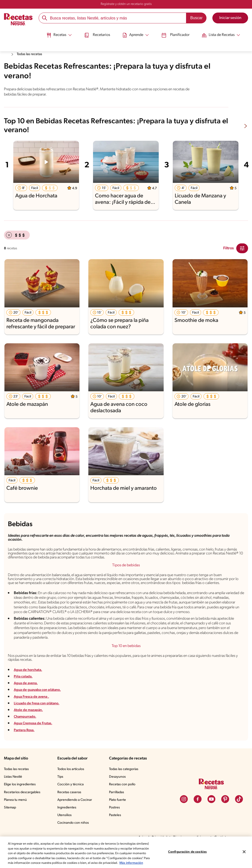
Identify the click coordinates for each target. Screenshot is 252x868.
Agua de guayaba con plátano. (40, 706)
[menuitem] (53, 34)
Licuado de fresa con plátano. (40, 719)
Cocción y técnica (72, 800)
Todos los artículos (72, 785)
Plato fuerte (118, 816)
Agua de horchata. (30, 686)
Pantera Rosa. (26, 746)
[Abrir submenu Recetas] (53, 33)
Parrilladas (118, 808)
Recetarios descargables (23, 808)
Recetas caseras (71, 808)
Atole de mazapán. (30, 726)
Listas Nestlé (14, 792)
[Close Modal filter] (242, 248)
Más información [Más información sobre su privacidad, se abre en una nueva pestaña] (41, 863)
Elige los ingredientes (20, 800)
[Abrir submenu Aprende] (135, 33)
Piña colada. (25, 692)
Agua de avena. (28, 699)
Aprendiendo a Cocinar (76, 816)
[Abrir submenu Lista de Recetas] (226, 33)
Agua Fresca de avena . (35, 712)
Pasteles (116, 831)
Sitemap (10, 823)
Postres (115, 823)
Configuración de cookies (187, 849)
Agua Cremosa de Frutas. (36, 739)
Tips (61, 792)
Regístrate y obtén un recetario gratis (126, 4)
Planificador (177, 33)
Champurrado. (26, 732)
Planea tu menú (16, 816)
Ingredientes (68, 823)
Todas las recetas (32, 54)
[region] (126, 850)
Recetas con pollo (123, 800)
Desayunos (118, 792)
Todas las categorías (125, 785)
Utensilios (66, 831)
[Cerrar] (244, 849)
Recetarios (94, 33)
